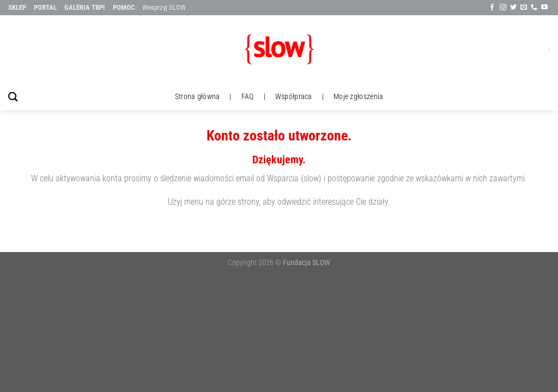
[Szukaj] (13, 97)
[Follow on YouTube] (544, 8)
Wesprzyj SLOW (164, 7)
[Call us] (534, 8)
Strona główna (198, 97)
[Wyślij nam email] (524, 8)
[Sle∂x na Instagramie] (503, 8)
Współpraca (294, 97)
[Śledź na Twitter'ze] (513, 8)
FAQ (248, 97)
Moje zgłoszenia (358, 97)
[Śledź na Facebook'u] (492, 8)
